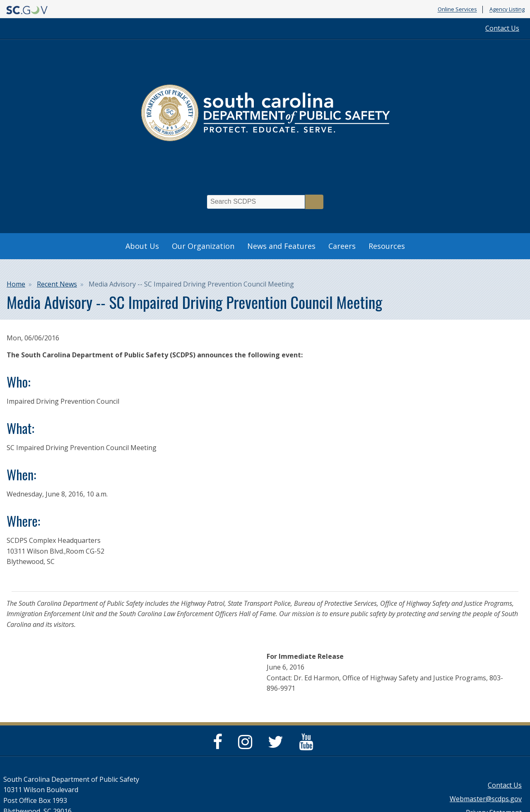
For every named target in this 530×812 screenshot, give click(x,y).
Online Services (457, 10)
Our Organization (203, 246)
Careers (342, 246)
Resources (387, 246)
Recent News (57, 284)
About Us (142, 246)
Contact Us (502, 28)
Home (16, 284)
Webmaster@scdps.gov (486, 799)
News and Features (281, 246)
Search (314, 202)
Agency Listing (507, 10)
